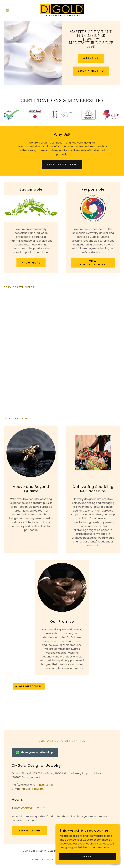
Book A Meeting (91, 71)
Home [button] (36, 860)
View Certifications (93, 263)
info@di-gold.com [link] (32, 789)
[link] (62, 10)
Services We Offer (62, 164)
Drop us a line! (29, 831)
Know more (31, 263)
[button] (13, 10)
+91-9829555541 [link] (43, 785)
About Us (91, 58)
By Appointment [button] (31, 808)
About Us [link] (48, 860)
